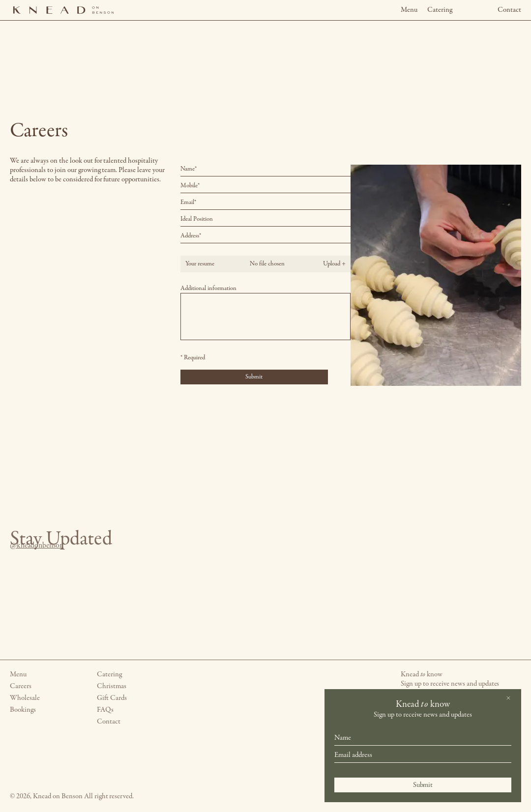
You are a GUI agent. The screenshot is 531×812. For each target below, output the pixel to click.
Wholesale (25, 698)
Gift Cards (112, 698)
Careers (21, 686)
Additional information (208, 289)
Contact (509, 10)
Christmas (112, 686)
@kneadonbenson (27, 546)
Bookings (23, 710)
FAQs (105, 710)
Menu (409, 10)
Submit (423, 785)
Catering (440, 10)
